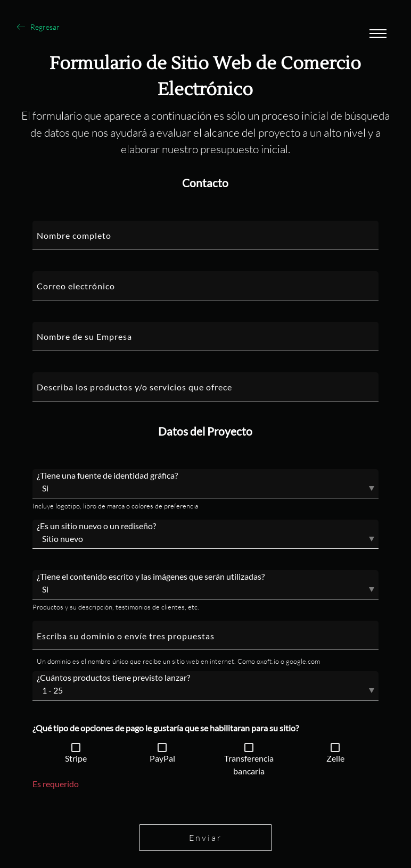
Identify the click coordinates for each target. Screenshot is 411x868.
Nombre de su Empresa (84, 336)
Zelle (335, 758)
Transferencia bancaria (249, 765)
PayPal (162, 758)
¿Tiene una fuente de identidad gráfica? (107, 475)
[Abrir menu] (378, 35)
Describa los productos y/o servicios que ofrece (134, 387)
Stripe (76, 758)
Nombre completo (74, 235)
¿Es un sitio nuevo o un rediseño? (96, 526)
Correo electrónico (76, 286)
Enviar (205, 838)
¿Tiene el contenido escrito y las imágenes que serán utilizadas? (151, 576)
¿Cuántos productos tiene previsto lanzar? (113, 677)
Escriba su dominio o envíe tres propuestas (126, 636)
